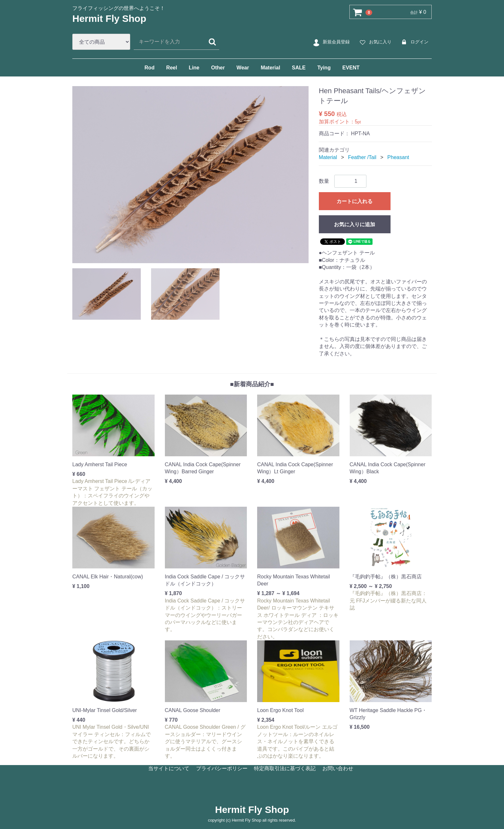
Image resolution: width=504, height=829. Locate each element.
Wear (243, 68)
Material (270, 68)
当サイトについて (169, 768)
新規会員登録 (331, 42)
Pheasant (398, 157)
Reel (172, 68)
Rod (150, 68)
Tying (324, 68)
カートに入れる (355, 201)
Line (194, 68)
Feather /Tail (362, 157)
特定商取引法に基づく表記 (285, 768)
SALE (299, 68)
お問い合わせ (338, 768)
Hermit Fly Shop (109, 18)
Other (218, 68)
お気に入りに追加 (355, 224)
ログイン (414, 42)
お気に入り (375, 42)
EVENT (351, 68)
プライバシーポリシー (222, 768)
